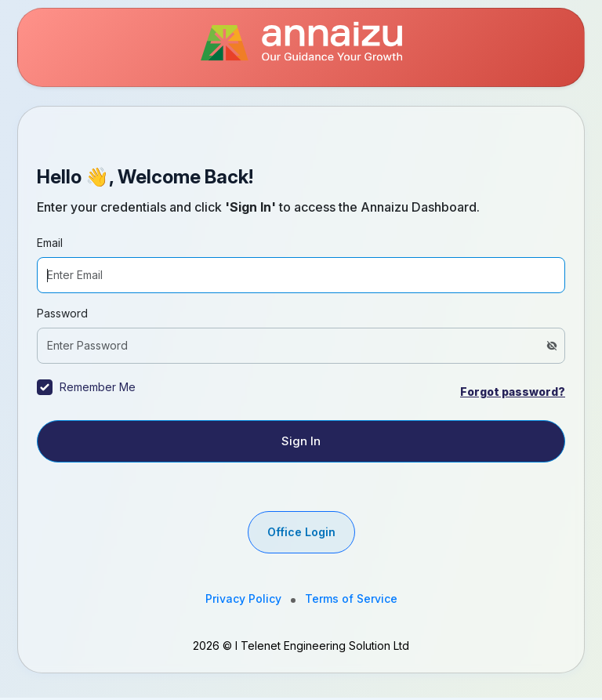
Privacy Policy (243, 598)
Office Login (301, 532)
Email (50, 243)
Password (62, 313)
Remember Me (98, 387)
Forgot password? (513, 392)
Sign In (301, 441)
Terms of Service (351, 598)
